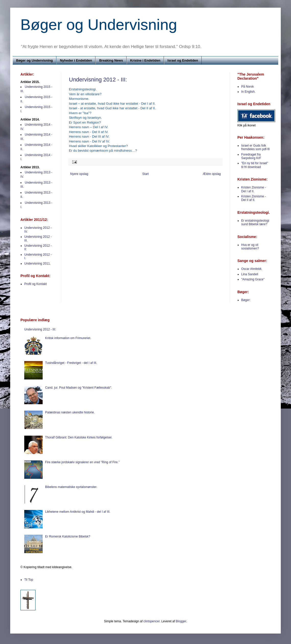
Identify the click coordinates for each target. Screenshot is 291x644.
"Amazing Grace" (253, 279)
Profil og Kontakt (35, 284)
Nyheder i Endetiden (76, 60)
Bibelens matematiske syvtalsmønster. (71, 487)
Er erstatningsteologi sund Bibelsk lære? (255, 222)
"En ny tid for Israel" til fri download (255, 165)
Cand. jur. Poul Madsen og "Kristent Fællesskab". (79, 388)
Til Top (29, 580)
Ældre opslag (212, 174)
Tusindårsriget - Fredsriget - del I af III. (71, 363)
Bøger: (246, 300)
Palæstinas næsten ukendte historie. (70, 412)
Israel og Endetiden (183, 60)
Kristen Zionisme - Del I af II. (254, 189)
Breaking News (111, 60)
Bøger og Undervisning (99, 25)
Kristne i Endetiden (145, 60)
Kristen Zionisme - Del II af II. (254, 198)
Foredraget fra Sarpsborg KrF (251, 156)
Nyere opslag (79, 174)
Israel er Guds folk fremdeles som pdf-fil (255, 147)
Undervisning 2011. (37, 264)
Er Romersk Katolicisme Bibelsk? (68, 536)
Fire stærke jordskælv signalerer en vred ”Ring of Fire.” (82, 462)
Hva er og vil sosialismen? (250, 247)
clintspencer (151, 621)
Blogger (181, 621)
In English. (248, 92)
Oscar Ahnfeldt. (252, 269)
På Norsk (247, 87)
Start (145, 174)
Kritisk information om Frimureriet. (68, 338)
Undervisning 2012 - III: (98, 80)
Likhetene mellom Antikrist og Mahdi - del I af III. (78, 512)
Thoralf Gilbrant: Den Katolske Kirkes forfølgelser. (79, 437)
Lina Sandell (250, 274)
